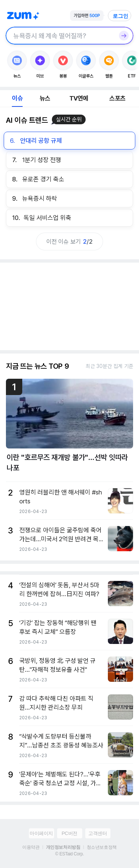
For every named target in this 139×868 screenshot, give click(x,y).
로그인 (120, 16)
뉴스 (45, 98)
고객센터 (97, 833)
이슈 (17, 98)
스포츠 (117, 98)
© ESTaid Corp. (69, 854)
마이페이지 (41, 833)
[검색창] (60, 36)
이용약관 (31, 847)
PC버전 (69, 833)
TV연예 (79, 98)
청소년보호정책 (102, 847)
